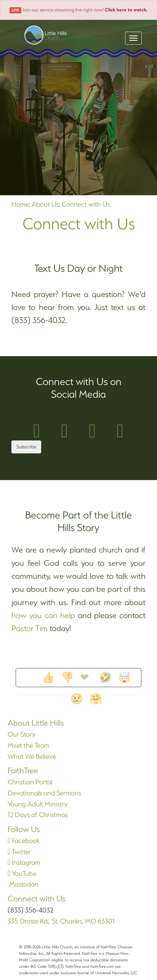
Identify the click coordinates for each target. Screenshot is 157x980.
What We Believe (32, 756)
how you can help (43, 615)
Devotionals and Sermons (44, 793)
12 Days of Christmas (38, 815)
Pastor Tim (30, 628)
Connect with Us (86, 204)
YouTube (22, 873)
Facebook (24, 841)
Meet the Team (29, 745)
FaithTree (23, 770)
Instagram (24, 862)
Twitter (19, 852)
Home (20, 204)
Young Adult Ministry (38, 804)
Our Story (22, 734)
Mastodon (23, 884)
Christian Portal (30, 782)
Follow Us (24, 829)
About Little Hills (36, 723)
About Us (45, 204)
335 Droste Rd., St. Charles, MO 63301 (61, 921)
